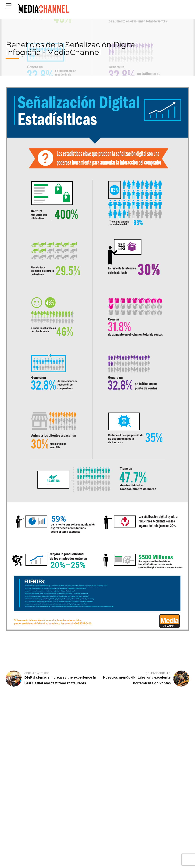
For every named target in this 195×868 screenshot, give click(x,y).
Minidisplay (59, 776)
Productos (11, 762)
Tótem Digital (61, 786)
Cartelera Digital (62, 762)
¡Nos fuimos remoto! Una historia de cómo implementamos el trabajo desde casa (120, 794)
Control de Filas (62, 766)
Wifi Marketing (61, 791)
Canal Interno (61, 757)
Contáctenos (12, 776)
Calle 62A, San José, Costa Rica (24, 854)
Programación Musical (66, 781)
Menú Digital (60, 771)
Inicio (8, 757)
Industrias (11, 766)
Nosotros (10, 771)
